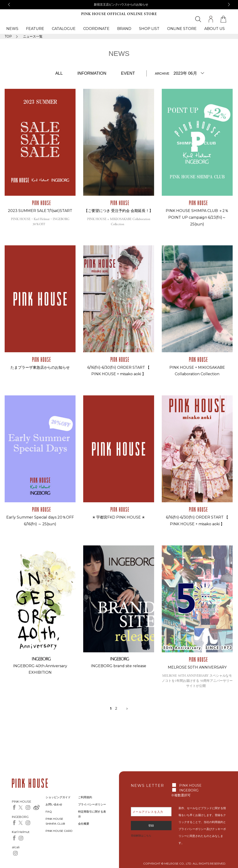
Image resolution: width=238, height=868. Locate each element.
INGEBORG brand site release (119, 666)
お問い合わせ (54, 804)
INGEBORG (189, 790)
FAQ (49, 812)
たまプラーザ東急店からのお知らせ (40, 367)
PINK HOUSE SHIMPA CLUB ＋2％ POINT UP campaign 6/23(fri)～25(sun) (197, 217)
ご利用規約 (85, 797)
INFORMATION (92, 73)
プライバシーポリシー (92, 804)
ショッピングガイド (58, 797)
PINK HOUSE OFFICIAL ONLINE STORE (119, 14)
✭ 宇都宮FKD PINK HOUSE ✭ (119, 517)
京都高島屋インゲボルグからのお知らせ (119, 4)
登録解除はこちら (141, 836)
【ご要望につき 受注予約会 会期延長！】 (119, 211)
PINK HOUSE (190, 785)
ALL (59, 73)
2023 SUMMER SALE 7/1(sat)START (40, 211)
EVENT (128, 73)
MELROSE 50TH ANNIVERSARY (197, 667)
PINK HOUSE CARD (59, 831)
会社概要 (84, 824)
